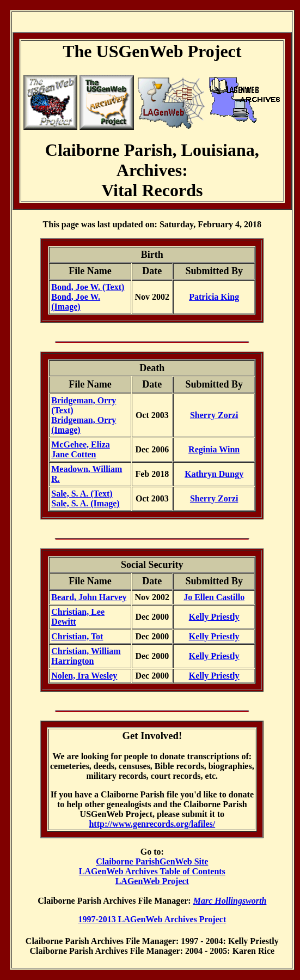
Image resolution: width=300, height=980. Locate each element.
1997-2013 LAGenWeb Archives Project (152, 919)
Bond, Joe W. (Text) (88, 287)
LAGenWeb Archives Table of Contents (152, 871)
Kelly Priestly (214, 617)
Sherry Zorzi (214, 415)
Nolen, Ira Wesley (84, 676)
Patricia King (214, 297)
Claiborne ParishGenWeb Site (152, 861)
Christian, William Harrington (86, 656)
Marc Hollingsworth (230, 901)
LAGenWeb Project (152, 881)
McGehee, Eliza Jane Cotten (81, 449)
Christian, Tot (77, 636)
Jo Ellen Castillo (214, 597)
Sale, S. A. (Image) (85, 503)
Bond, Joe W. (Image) (76, 302)
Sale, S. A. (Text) (82, 494)
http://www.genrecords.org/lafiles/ (152, 824)
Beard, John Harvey (89, 597)
